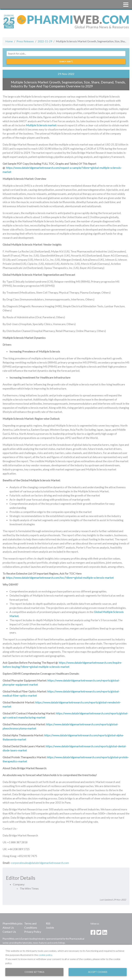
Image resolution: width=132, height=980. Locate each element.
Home (9, 41)
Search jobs (66, 62)
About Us (8, 927)
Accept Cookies (98, 972)
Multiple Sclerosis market (41, 125)
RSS (48, 923)
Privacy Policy (33, 932)
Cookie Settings (34, 972)
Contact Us (9, 932)
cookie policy (45, 955)
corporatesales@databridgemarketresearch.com (40, 863)
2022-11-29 (45, 41)
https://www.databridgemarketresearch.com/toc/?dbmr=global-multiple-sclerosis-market (60, 578)
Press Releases (25, 41)
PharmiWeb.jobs (13, 923)
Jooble (50, 927)
